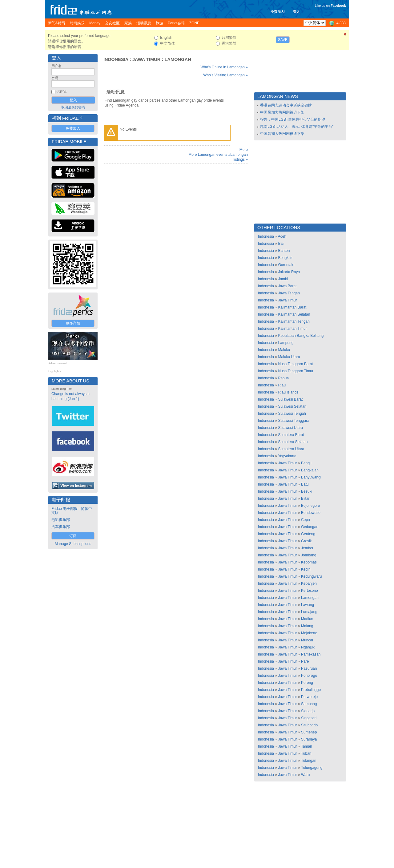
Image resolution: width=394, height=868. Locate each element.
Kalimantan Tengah (294, 321)
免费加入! (278, 12)
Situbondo (309, 725)
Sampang (309, 704)
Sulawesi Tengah (292, 414)
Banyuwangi (311, 477)
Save (283, 40)
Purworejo (309, 697)
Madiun (307, 619)
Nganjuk (308, 647)
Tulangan (309, 761)
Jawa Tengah (289, 293)
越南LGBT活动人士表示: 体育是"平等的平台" (297, 127)
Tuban (306, 753)
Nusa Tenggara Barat (295, 364)
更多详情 (73, 323)
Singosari (309, 718)
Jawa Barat (287, 286)
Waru (305, 775)
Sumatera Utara (291, 449)
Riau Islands (288, 392)
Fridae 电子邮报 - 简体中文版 (72, 511)
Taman (307, 746)
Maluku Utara (289, 357)
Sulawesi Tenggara (293, 421)
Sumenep (309, 732)
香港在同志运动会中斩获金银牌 (286, 105)
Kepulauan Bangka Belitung (301, 336)
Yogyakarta (287, 456)
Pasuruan (309, 668)
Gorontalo (286, 265)
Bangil (306, 463)
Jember (307, 548)
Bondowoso (311, 513)
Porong (307, 683)
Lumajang (309, 612)
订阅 (73, 536)
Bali (281, 244)
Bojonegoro (310, 506)
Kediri (306, 569)
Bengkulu (286, 258)
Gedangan (310, 527)
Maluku (284, 350)
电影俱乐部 (61, 520)
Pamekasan (311, 654)
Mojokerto (309, 633)
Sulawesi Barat (290, 399)
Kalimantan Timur (292, 329)
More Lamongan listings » (239, 155)
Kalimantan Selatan (294, 314)
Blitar (305, 499)
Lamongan (178, 59)
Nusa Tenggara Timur (296, 371)
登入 (296, 12)
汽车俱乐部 (61, 527)
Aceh (282, 236)
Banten (284, 251)
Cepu (306, 520)
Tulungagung (312, 768)
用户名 (56, 66)
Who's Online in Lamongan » (224, 67)
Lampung (286, 343)
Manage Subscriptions (73, 544)
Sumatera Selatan (293, 442)
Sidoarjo (308, 711)
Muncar (307, 640)
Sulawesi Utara (290, 428)
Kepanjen (309, 583)
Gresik (306, 541)
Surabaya (309, 739)
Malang (307, 626)
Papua (283, 378)
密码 (55, 78)
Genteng (308, 534)
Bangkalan (310, 470)
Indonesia (116, 59)
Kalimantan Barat (292, 307)
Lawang (308, 605)
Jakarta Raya (289, 272)
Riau (282, 385)
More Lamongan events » (209, 155)
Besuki (307, 491)
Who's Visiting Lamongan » (225, 75)
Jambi (283, 279)
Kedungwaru (311, 576)
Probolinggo (311, 690)
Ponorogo (309, 676)
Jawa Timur (146, 59)
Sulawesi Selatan (292, 406)
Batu (305, 484)
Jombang (309, 555)
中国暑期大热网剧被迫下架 (282, 112)
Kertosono (310, 591)
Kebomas (309, 562)
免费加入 (73, 128)
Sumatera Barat (291, 435)
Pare (305, 661)
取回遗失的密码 (73, 107)
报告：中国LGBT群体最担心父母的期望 (293, 119)
